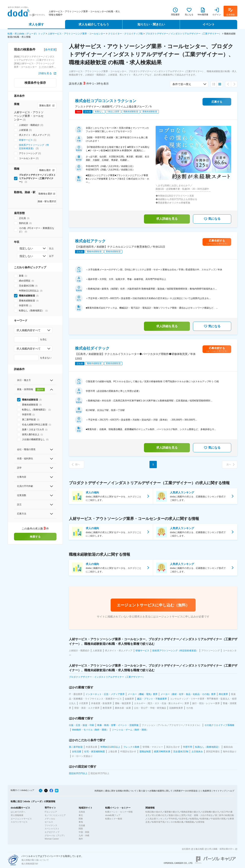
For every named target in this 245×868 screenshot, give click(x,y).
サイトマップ (220, 791)
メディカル (50, 819)
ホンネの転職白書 (175, 822)
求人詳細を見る (167, 219)
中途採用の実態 (218, 819)
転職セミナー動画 (114, 819)
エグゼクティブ (52, 832)
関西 (81, 829)
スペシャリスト (52, 829)
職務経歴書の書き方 (191, 812)
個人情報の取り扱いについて (35, 860)
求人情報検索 (17, 815)
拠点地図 (200, 849)
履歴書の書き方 (172, 812)
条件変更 (50, 50)
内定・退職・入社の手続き (200, 815)
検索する (35, 537)
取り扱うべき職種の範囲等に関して (156, 791)
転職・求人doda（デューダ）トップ (26, 34)
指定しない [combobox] (26, 248)
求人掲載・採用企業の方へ (222, 849)
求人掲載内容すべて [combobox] (29, 330)
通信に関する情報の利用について (121, 791)
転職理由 (194, 819)
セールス (49, 822)
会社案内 (186, 849)
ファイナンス (51, 825)
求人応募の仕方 (159, 815)
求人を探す (36, 24)
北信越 (82, 825)
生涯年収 (183, 819)
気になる (212, 219)
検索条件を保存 (35, 83)
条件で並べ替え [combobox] (182, 84)
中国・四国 (84, 832)
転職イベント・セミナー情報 (119, 812)
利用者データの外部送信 (186, 791)
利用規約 (99, 791)
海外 (81, 839)
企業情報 (200, 822)
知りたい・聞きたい (151, 24)
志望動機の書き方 (211, 812)
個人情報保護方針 (30, 864)
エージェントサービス (21, 819)
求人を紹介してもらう (94, 24)
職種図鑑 (190, 822)
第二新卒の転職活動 (224, 815)
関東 (81, 819)
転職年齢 (204, 819)
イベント (209, 24)
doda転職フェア (113, 815)
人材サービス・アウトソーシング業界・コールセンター (77, 34)
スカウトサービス (19, 822)
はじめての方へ (18, 812)
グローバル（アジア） (55, 835)
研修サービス (26, 140)
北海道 (82, 812)
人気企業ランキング (157, 819)
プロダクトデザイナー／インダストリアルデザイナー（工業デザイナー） (183, 34)
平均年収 (173, 819)
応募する (217, 102)
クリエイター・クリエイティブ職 (125, 34)
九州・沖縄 (84, 835)
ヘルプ (231, 791)
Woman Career (52, 839)
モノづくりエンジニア (55, 815)
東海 (81, 822)
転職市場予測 (158, 822)
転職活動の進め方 (154, 812)
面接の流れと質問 (177, 815)
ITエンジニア (51, 812)
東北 (81, 815)
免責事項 (207, 791)
